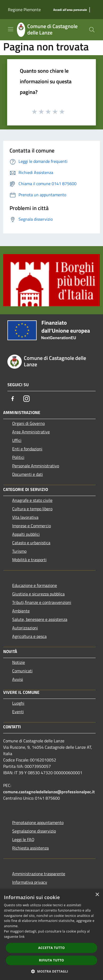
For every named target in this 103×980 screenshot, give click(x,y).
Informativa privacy (30, 882)
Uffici (17, 440)
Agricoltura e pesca (29, 636)
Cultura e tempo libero (32, 509)
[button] (52, 971)
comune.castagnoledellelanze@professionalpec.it (49, 792)
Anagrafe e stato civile (32, 500)
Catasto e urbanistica (31, 543)
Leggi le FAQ (23, 839)
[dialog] (51, 935)
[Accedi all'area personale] (70, 10)
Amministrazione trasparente (39, 874)
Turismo (19, 551)
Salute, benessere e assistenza (40, 619)
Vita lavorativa (25, 517)
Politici (18, 457)
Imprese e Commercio (32, 526)
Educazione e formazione (35, 585)
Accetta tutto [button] (51, 948)
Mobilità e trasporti (29, 560)
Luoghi (18, 703)
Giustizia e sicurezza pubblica (38, 594)
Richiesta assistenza (30, 848)
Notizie (19, 662)
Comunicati (22, 671)
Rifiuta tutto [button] (51, 960)
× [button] (97, 895)
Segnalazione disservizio (34, 831)
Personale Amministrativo (36, 466)
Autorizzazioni (25, 628)
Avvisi (18, 679)
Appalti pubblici (26, 534)
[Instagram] (26, 399)
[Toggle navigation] (11, 29)
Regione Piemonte (24, 10)
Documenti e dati (28, 474)
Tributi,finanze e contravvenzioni (42, 602)
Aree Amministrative (31, 432)
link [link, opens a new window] (22, 937)
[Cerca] (92, 30)
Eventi (18, 712)
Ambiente (21, 611)
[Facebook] (13, 399)
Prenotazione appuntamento (38, 822)
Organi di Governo (28, 423)
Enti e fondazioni (27, 449)
